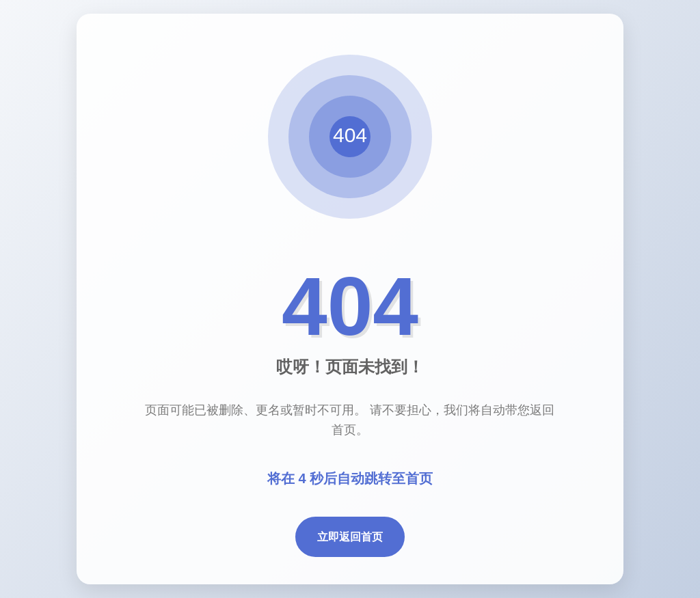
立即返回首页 (350, 537)
